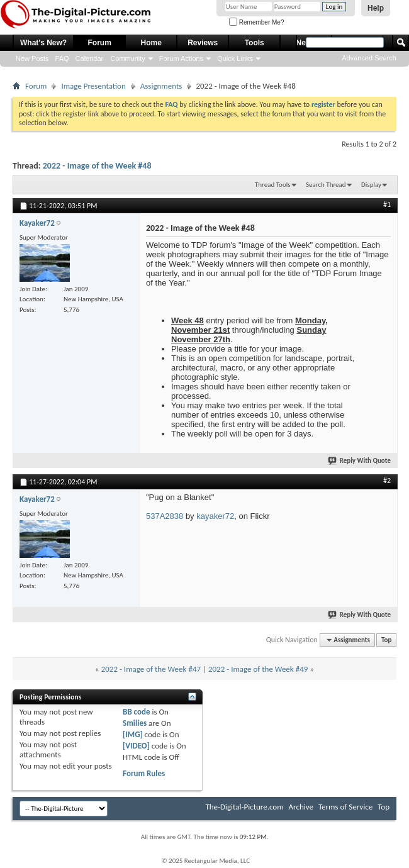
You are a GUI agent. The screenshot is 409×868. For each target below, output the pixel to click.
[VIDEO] (136, 746)
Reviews (203, 43)
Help (376, 8)
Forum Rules (144, 773)
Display (371, 185)
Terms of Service (345, 807)
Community (128, 58)
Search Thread (326, 185)
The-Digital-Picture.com (244, 807)
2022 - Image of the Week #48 (97, 166)
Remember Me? (256, 22)
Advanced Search (369, 58)
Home (151, 43)
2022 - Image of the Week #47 (151, 669)
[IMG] (133, 734)
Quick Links (235, 58)
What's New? (43, 43)
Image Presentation (93, 86)
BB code (136, 712)
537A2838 (165, 516)
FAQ (62, 58)
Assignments (161, 86)
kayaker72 (215, 516)
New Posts (32, 58)
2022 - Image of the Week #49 (258, 669)
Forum (100, 43)
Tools (255, 43)
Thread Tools (273, 185)
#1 (387, 204)
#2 (387, 481)
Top (386, 640)
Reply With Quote (360, 461)
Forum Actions (181, 58)
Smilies (135, 723)
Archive (301, 807)
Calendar (90, 58)
